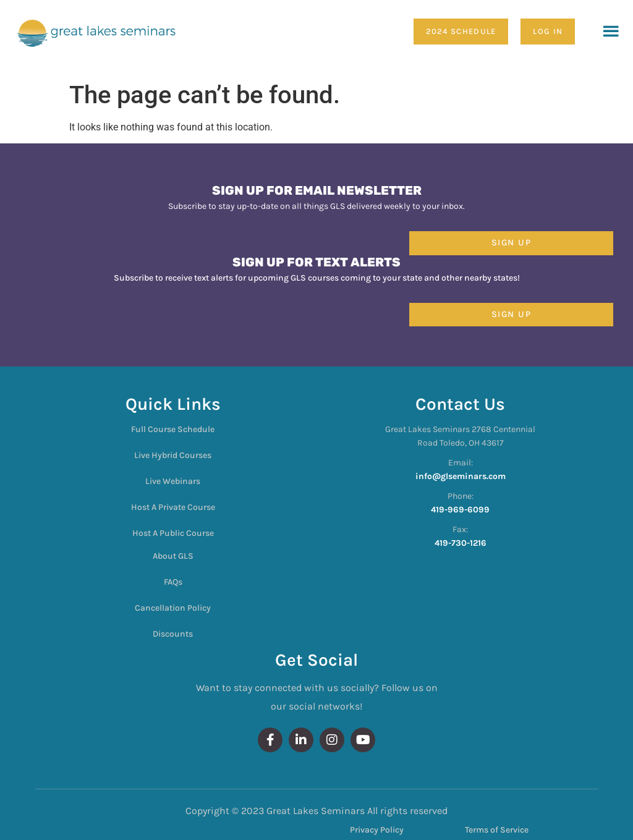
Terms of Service (497, 830)
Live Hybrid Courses (173, 455)
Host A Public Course (173, 533)
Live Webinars (173, 481)
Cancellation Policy (173, 608)
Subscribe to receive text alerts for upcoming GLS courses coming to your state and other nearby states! (317, 278)
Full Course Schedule (173, 429)
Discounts (173, 634)
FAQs (173, 582)
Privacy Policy (377, 830)
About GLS (173, 556)
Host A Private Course (173, 507)
